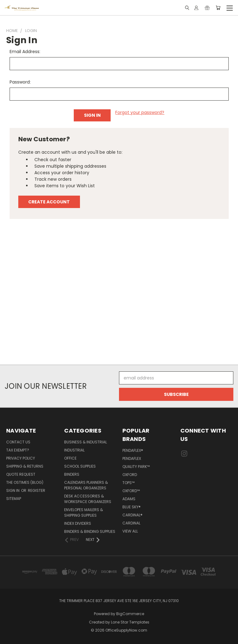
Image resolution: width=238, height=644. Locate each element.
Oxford (130, 475)
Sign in (13, 490)
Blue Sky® (132, 507)
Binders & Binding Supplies (90, 531)
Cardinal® (132, 515)
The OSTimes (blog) (25, 482)
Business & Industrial (86, 442)
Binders (72, 474)
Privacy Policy (21, 458)
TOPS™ (128, 483)
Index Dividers (78, 523)
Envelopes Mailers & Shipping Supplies (84, 512)
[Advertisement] (119, 295)
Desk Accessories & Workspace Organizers (88, 499)
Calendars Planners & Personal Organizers (86, 485)
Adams (129, 499)
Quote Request (21, 474)
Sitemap (14, 499)
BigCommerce (130, 614)
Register (37, 490)
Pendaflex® (133, 450)
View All (130, 531)
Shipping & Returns (25, 466)
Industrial (74, 450)
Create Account (49, 202)
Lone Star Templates (130, 622)
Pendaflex (132, 458)
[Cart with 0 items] (218, 8)
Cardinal (131, 523)
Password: (20, 82)
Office (70, 458)
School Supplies (80, 466)
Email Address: (25, 52)
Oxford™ (131, 491)
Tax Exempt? (18, 450)
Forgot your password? (140, 112)
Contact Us (18, 442)
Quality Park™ (136, 467)
